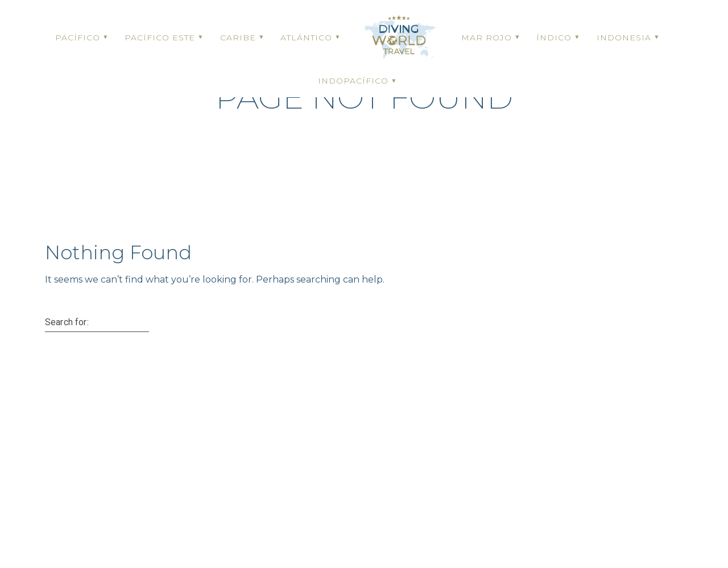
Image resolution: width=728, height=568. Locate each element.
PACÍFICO (78, 38)
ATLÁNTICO (306, 38)
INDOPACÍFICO (353, 81)
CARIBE (238, 38)
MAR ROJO (487, 38)
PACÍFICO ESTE (160, 38)
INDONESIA (624, 38)
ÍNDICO (554, 38)
